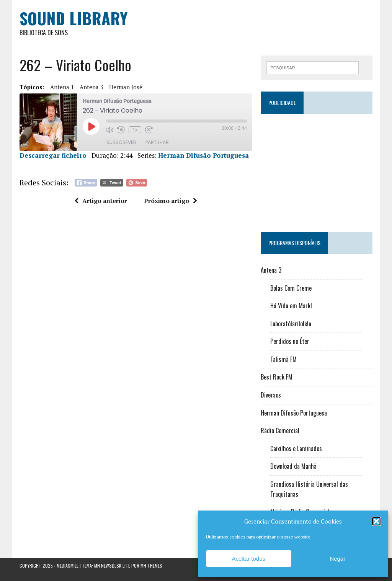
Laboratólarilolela (291, 324)
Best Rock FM (277, 377)
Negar (337, 559)
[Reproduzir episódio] (91, 126)
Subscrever (121, 142)
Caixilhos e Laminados (296, 448)
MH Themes (151, 565)
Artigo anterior (101, 201)
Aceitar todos (248, 559)
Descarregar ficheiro (53, 155)
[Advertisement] (317, 169)
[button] (376, 521)
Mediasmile (68, 565)
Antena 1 (62, 87)
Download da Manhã (293, 466)
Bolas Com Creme (291, 288)
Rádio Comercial (280, 430)
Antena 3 (91, 87)
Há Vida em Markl (291, 306)
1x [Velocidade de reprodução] (135, 130)
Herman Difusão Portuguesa (203, 155)
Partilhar (157, 142)
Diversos (271, 395)
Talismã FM (283, 359)
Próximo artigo (171, 201)
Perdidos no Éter (290, 341)
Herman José (126, 87)
